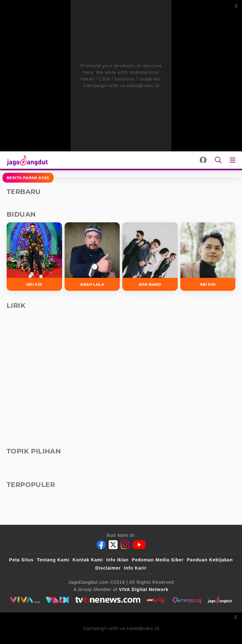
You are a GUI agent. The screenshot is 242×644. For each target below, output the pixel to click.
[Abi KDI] (208, 257)
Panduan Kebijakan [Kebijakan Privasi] (210, 560)
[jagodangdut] (220, 600)
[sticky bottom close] (236, 616)
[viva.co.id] (25, 600)
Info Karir (135, 568)
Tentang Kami (53, 560)
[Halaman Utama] (26, 160)
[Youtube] (139, 545)
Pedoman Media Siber (158, 560)
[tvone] (108, 600)
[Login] (203, 160)
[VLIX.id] (58, 600)
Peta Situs (21, 560)
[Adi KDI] (34, 257)
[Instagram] (125, 545)
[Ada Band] (150, 257)
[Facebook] (101, 545)
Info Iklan (117, 560)
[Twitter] (113, 545)
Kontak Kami (88, 560)
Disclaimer (108, 568)
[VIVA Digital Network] (144, 589)
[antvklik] (156, 600)
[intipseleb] (187, 600)
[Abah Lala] (92, 257)
